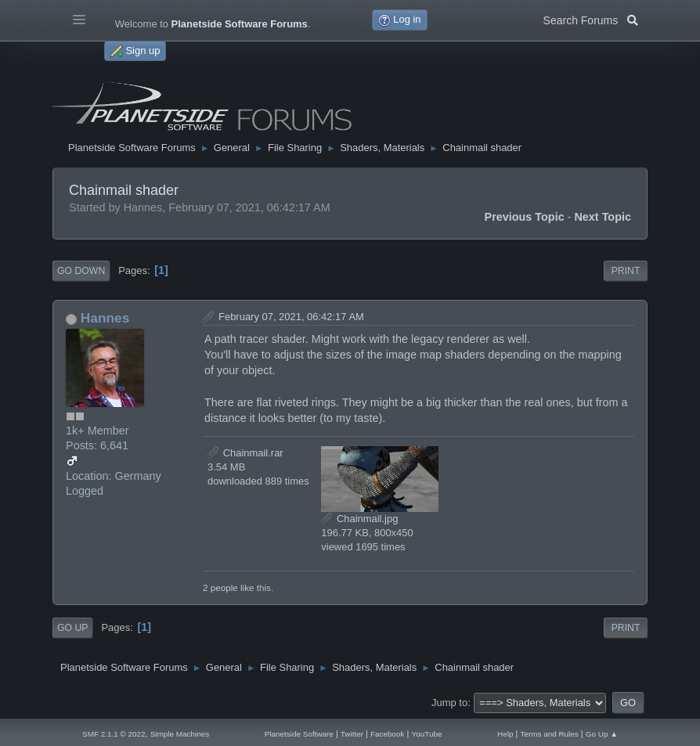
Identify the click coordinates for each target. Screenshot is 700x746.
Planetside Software (299, 734)
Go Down (81, 271)
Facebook (388, 734)
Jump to (449, 703)
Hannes (105, 318)
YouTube (427, 734)
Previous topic (525, 217)
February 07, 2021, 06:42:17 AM (291, 317)
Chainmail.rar (245, 453)
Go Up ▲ (602, 734)
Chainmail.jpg (359, 519)
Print (626, 271)
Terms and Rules (549, 734)
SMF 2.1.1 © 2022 (114, 734)
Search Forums (591, 19)
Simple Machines (180, 734)
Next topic (603, 217)
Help (505, 734)
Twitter (352, 734)
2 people (220, 587)
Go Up (72, 628)
